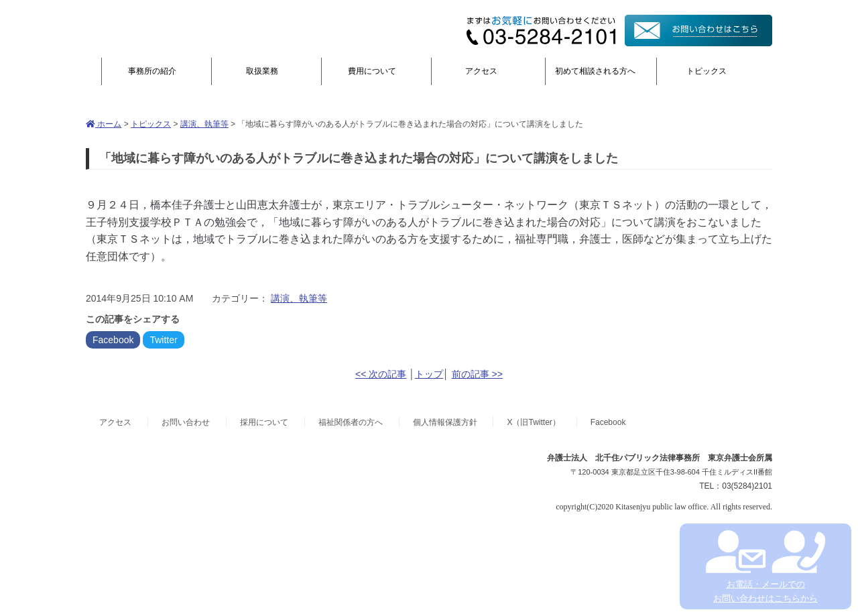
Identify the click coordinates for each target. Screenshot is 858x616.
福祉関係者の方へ (351, 422)
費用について (372, 71)
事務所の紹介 (152, 71)
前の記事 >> (477, 374)
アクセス (481, 71)
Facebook (113, 340)
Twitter (163, 340)
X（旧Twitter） (533, 422)
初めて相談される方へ (595, 71)
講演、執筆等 (204, 124)
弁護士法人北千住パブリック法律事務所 (216, 28)
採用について (264, 422)
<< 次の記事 (381, 374)
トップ (429, 374)
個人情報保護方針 (445, 422)
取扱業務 (262, 71)
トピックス (707, 71)
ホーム (104, 124)
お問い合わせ (186, 422)
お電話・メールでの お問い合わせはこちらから (765, 567)
